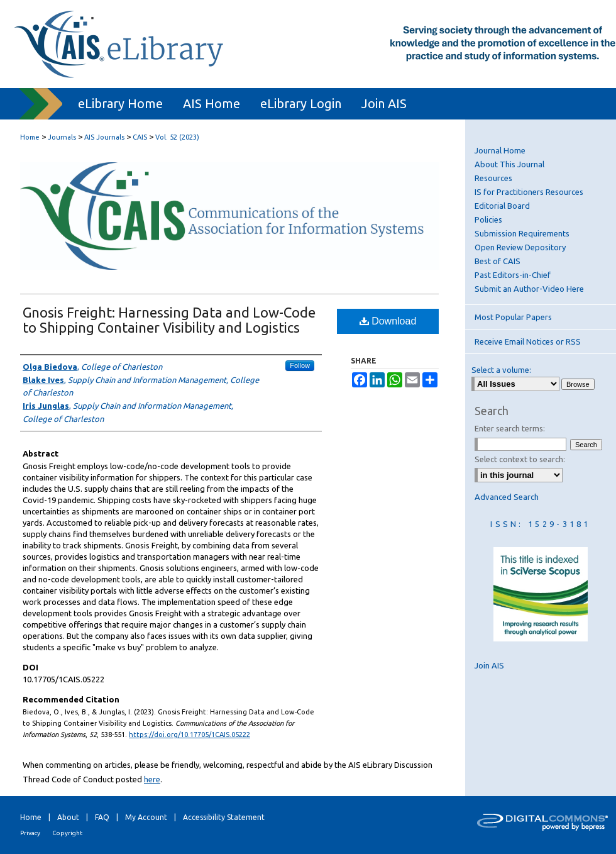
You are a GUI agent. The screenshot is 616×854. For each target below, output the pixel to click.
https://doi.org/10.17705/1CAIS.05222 (190, 735)
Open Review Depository (520, 247)
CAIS (140, 137)
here (152, 779)
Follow (300, 365)
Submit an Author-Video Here (529, 289)
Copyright (67, 833)
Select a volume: (501, 370)
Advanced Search (507, 497)
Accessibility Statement (224, 817)
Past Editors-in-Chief (513, 275)
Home (30, 137)
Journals (62, 137)
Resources (493, 178)
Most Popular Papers (513, 317)
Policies (488, 219)
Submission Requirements (522, 233)
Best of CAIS (498, 261)
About (68, 817)
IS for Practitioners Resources (529, 192)
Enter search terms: (510, 428)
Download (388, 321)
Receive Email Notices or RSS (528, 341)
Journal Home (500, 150)
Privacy (30, 833)
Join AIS (489, 665)
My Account (146, 817)
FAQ (102, 817)
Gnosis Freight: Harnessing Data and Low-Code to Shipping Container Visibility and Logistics (169, 320)
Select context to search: (520, 459)
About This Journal (509, 164)
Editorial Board (502, 206)
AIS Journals (104, 137)
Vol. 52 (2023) (177, 137)
